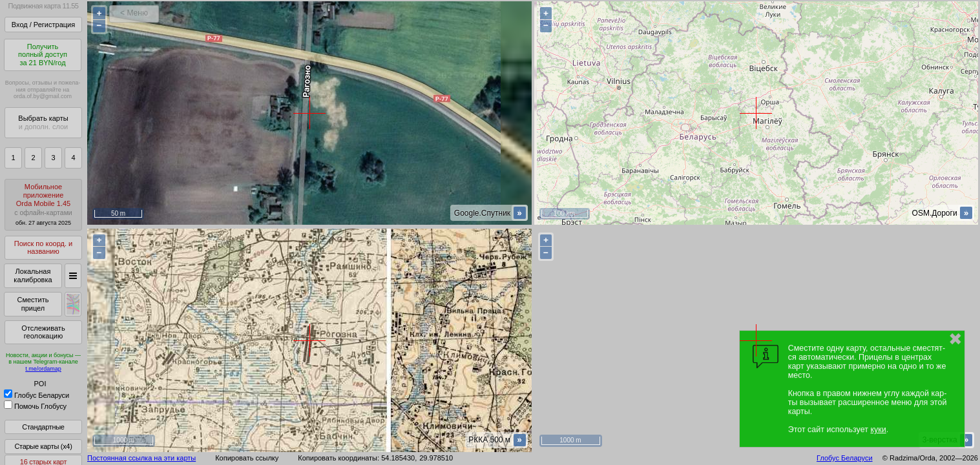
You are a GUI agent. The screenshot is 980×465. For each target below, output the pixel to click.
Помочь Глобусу (35, 406)
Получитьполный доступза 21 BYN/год (43, 55)
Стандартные (43, 427)
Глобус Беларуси (36, 395)
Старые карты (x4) (43, 446)
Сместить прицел (33, 304)
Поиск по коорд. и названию (43, 248)
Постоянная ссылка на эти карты (141, 458)
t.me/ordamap (43, 369)
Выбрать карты (43, 122)
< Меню (134, 13)
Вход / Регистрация (43, 25)
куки (878, 429)
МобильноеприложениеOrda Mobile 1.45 (43, 204)
